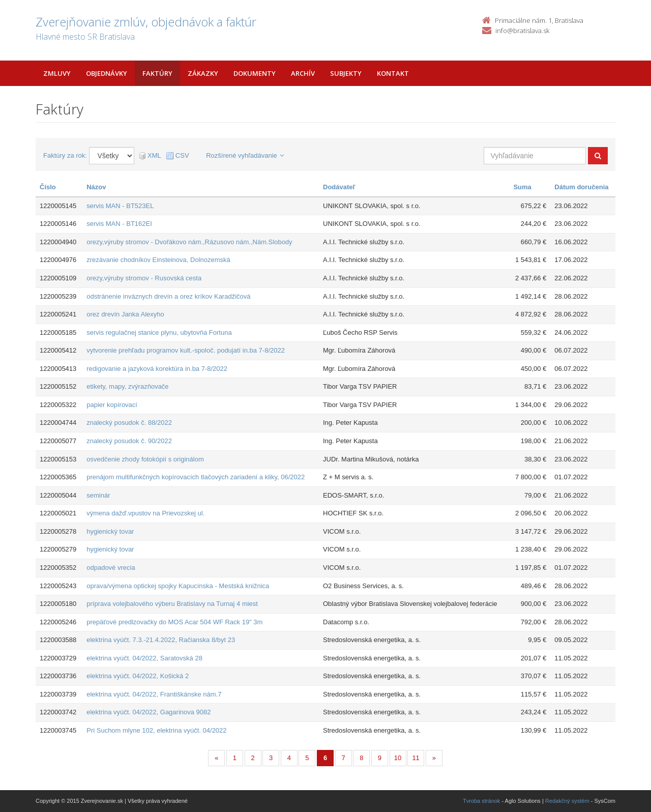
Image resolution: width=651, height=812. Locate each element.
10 (398, 758)
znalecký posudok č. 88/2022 (129, 423)
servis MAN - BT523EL (120, 206)
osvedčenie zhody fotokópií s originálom (145, 459)
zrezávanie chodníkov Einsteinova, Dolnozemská (158, 260)
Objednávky (107, 73)
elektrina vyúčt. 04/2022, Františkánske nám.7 (154, 694)
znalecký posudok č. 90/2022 (129, 441)
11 (416, 758)
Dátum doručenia (581, 187)
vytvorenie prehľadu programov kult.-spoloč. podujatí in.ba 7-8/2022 (186, 350)
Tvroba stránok (481, 801)
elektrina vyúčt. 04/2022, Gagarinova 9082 (149, 712)
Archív (303, 73)
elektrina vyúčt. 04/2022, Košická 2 (138, 676)
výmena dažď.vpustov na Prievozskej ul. (145, 513)
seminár (98, 495)
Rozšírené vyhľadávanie (245, 155)
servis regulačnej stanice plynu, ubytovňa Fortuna (159, 332)
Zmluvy (57, 73)
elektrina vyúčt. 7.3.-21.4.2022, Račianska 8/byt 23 (161, 640)
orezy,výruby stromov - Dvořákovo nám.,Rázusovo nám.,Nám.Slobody (189, 242)
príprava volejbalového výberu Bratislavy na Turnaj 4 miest (172, 604)
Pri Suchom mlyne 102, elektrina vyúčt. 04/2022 (156, 730)
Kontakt (393, 73)
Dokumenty (255, 73)
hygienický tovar (110, 531)
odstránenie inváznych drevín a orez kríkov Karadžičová (168, 296)
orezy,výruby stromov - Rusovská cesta (144, 278)
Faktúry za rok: (65, 155)
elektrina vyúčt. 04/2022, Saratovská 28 (144, 658)
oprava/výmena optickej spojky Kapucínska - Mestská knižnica (178, 586)
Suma (522, 187)
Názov (96, 187)
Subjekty (346, 73)
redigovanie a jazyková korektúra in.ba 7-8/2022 (157, 369)
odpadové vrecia (111, 568)
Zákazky (203, 73)
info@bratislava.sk (522, 31)
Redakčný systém (567, 801)
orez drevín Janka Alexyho (125, 314)
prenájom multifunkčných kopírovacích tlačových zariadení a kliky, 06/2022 (196, 477)
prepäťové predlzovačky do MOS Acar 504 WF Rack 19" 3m (174, 622)
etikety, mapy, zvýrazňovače (127, 386)
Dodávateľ (339, 187)
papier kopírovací (112, 405)
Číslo (48, 187)
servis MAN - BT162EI (119, 224)
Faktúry (157, 73)
